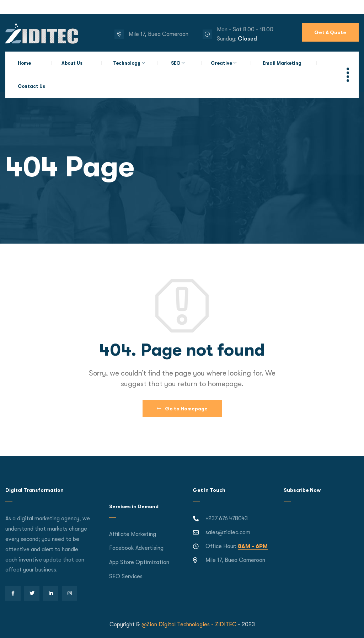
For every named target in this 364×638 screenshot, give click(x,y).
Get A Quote (330, 32)
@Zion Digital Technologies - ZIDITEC (189, 624)
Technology (127, 63)
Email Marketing (282, 63)
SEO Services (126, 576)
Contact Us (31, 86)
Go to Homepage (182, 409)
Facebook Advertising (136, 548)
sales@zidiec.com (228, 532)
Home (24, 63)
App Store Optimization (139, 562)
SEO (176, 63)
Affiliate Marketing (133, 534)
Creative (221, 63)
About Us (72, 63)
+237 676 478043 (227, 519)
